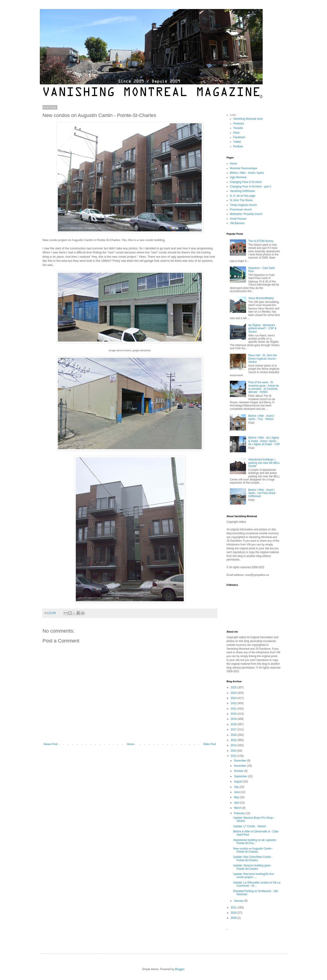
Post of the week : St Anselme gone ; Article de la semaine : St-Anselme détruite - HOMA (264, 387)
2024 (234, 693)
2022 (234, 703)
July (237, 787)
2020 (234, 714)
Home (130, 744)
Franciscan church (241, 210)
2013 (234, 751)
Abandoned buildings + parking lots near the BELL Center (264, 463)
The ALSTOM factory (261, 241)
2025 (234, 687)
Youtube (238, 128)
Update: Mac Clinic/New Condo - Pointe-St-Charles (253, 858)
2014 (234, 745)
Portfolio (238, 146)
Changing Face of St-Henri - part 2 (250, 187)
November (241, 766)
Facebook (239, 137)
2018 (234, 724)
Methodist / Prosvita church (246, 214)
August (239, 782)
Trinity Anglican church (243, 205)
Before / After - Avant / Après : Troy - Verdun (261, 417)
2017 (234, 730)
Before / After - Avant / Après (247, 173)
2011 (234, 908)
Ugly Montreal (238, 177)
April (237, 803)
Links (233, 115)
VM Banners (237, 223)
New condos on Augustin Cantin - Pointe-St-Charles (253, 850)
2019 (234, 719)
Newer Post (51, 744)
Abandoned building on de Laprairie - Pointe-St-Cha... (255, 842)
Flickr (236, 133)
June (237, 792)
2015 (234, 740)
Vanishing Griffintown (242, 191)
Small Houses (238, 219)
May (237, 797)
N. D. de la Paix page (243, 196)
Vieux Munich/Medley (261, 298)
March (238, 808)
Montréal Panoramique (243, 168)
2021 (234, 709)
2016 (234, 735)
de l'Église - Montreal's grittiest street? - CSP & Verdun (262, 328)
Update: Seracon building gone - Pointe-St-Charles (253, 867)
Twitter (237, 142)
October (239, 771)
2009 (234, 918)
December (241, 761)
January (239, 901)
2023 (234, 698)
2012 (234, 756)
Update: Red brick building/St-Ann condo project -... (254, 876)
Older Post (209, 744)
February (240, 813)
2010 (234, 913)
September (241, 776)
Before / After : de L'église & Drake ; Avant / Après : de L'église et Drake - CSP (264, 441)
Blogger (180, 969)
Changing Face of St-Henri (246, 182)
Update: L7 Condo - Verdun (250, 826)
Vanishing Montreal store (248, 119)
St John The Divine (241, 200)
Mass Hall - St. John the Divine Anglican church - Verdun (263, 359)
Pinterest (239, 124)
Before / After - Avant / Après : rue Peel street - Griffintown (263, 493)
